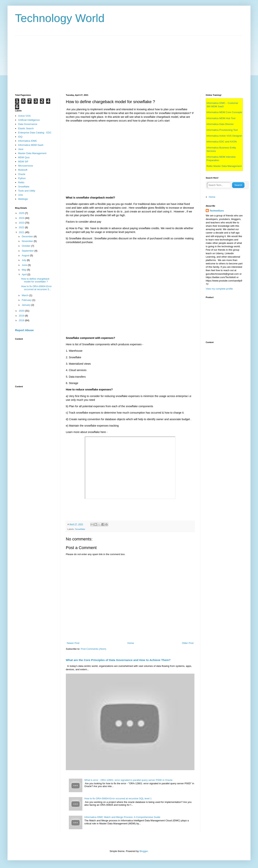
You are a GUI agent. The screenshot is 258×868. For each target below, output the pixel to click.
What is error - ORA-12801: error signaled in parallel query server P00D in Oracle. (129, 780)
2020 (22, 311)
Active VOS (24, 116)
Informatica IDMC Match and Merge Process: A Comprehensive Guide (122, 817)
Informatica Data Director (220, 124)
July (24, 260)
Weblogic (23, 199)
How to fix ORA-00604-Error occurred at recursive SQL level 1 (118, 798)
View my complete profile (219, 289)
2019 (22, 316)
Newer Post (73, 643)
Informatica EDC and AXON (222, 142)
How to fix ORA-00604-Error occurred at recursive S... (36, 288)
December (28, 236)
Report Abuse (24, 330)
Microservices (25, 166)
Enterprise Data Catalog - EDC (35, 133)
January (27, 305)
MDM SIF (23, 162)
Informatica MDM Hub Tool (221, 118)
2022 (22, 227)
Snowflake (80, 529)
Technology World (60, 18)
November (28, 241)
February (27, 300)
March (26, 295)
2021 (22, 232)
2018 (22, 320)
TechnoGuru (217, 211)
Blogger (144, 851)
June (25, 265)
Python (22, 178)
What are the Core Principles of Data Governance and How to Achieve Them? (118, 660)
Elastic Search (26, 128)
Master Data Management (32, 153)
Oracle (22, 174)
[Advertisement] (128, 62)
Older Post (188, 643)
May (24, 270)
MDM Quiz (24, 157)
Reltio (21, 182)
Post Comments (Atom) (94, 649)
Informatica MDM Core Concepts (224, 112)
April (25, 274)
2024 (22, 218)
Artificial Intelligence (29, 120)
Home (131, 643)
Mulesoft (23, 170)
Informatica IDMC (28, 141)
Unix (20, 195)
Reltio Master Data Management (224, 166)
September (28, 251)
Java (21, 149)
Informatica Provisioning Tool (222, 130)
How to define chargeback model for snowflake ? (35, 280)
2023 (22, 223)
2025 (22, 213)
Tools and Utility (27, 191)
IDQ (20, 137)
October (27, 246)
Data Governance (28, 124)
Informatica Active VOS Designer (224, 136)
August (26, 255)
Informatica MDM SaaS (31, 145)
